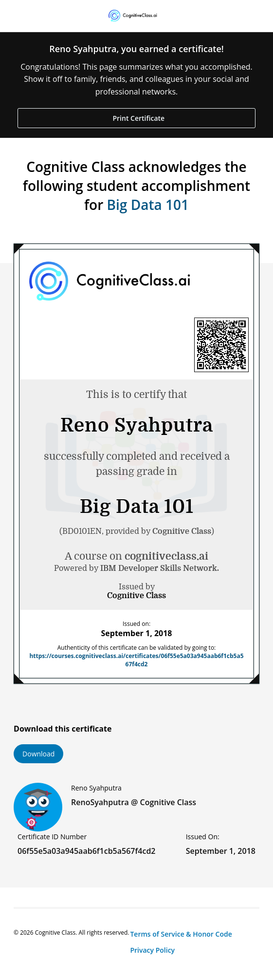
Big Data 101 (148, 205)
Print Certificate (138, 118)
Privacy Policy (152, 950)
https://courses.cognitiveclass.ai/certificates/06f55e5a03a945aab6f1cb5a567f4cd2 (136, 660)
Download (38, 754)
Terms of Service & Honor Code (181, 934)
